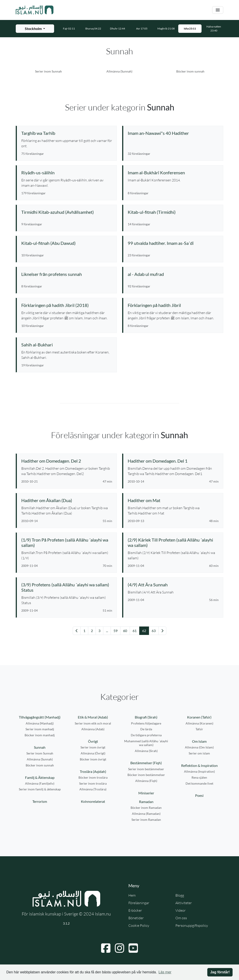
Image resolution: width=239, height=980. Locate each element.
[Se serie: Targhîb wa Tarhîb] (67, 133)
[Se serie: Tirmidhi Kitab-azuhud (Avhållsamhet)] (67, 212)
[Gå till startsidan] (35, 10)
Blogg (180, 895)
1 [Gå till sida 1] (84, 631)
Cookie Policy (139, 925)
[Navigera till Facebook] (106, 948)
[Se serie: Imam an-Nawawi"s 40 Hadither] (173, 133)
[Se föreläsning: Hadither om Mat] (173, 500)
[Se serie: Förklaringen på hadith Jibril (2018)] (67, 305)
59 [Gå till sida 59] (116, 631)
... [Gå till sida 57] (107, 631)
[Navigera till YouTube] (133, 948)
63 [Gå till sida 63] (154, 631)
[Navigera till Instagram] (119, 948)
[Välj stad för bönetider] (35, 29)
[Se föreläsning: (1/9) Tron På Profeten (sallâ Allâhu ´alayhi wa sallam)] (67, 542)
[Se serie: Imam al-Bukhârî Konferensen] (173, 173)
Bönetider (136, 918)
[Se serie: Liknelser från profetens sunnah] (67, 274)
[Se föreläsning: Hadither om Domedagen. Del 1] (173, 461)
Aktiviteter (184, 903)
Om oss (181, 918)
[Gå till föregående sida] (77, 631)
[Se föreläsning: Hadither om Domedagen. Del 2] (67, 461)
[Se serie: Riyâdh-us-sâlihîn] (67, 173)
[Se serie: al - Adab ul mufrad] (173, 274)
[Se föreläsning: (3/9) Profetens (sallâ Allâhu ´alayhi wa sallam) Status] (67, 587)
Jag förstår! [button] (220, 972)
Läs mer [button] (165, 972)
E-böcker (135, 910)
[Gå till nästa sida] (162, 631)
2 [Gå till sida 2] (92, 631)
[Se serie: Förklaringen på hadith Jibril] (173, 305)
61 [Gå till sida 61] (135, 631)
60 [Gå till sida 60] (125, 631)
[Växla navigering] (218, 10)
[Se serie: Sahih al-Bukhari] (67, 345)
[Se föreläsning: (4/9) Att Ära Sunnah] (173, 585)
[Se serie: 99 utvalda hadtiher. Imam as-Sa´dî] (173, 243)
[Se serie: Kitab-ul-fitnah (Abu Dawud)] (67, 243)
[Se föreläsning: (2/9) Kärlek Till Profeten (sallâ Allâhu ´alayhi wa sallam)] (173, 542)
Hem (132, 895)
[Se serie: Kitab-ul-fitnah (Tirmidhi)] (173, 212)
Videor (180, 910)
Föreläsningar (139, 903)
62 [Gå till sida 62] (144, 631)
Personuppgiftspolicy (192, 925)
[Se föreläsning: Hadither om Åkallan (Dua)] (67, 500)
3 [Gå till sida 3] (99, 631)
